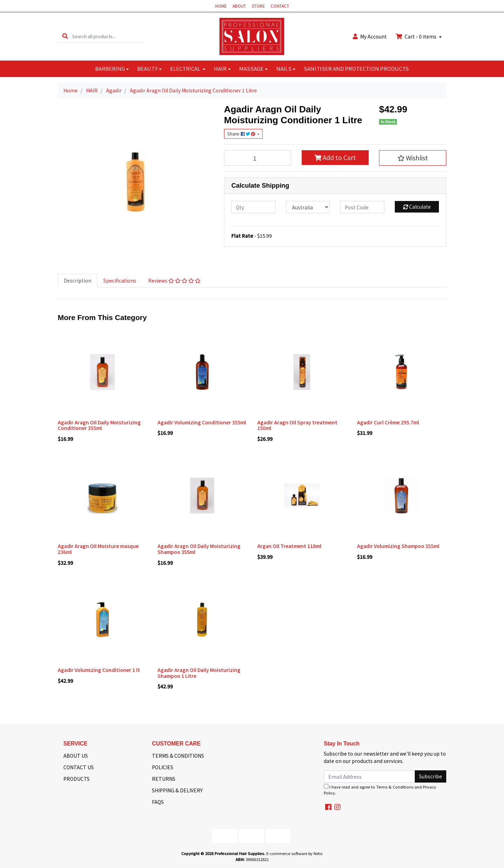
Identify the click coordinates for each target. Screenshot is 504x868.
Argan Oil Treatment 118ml (289, 546)
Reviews (174, 280)
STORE (258, 6)
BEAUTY (147, 68)
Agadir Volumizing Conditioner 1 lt (99, 670)
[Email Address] (369, 776)
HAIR (220, 68)
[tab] (78, 281)
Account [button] (370, 36)
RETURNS (164, 779)
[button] (413, 158)
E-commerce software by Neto (295, 853)
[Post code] (362, 207)
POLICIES (163, 767)
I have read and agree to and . (380, 790)
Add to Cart (335, 157)
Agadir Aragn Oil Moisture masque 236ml (98, 549)
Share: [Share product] (242, 134)
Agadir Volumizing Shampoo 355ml (398, 546)
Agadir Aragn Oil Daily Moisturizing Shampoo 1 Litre (199, 673)
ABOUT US (76, 756)
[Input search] (109, 36)
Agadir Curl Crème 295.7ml (388, 422)
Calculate (417, 207)
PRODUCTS (76, 779)
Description (78, 280)
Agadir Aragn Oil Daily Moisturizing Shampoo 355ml (199, 549)
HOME (221, 6)
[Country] (308, 207)
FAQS (158, 802)
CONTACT (280, 6)
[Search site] (65, 36)
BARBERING (110, 68)
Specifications (120, 280)
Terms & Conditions (395, 787)
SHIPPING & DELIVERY (177, 790)
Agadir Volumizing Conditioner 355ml (202, 422)
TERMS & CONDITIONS (178, 756)
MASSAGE (251, 68)
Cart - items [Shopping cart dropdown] (417, 36)
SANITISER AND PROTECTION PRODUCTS (356, 68)
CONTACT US (79, 767)
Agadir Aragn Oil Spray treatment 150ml (297, 425)
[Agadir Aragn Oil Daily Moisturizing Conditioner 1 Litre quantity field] (258, 158)
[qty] (253, 207)
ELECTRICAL (186, 68)
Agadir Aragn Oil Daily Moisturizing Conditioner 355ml (99, 425)
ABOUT (239, 6)
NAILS (284, 68)
